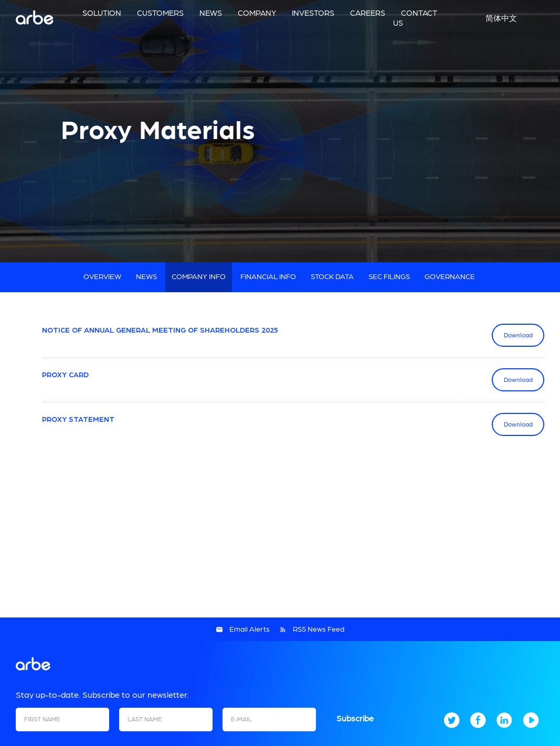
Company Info (199, 277)
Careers (368, 13)
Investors (313, 13)
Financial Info (268, 277)
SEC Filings (389, 277)
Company (257, 13)
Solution (102, 13)
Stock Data (332, 277)
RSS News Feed (319, 630)
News (211, 13)
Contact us (415, 18)
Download (524, 335)
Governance (450, 277)
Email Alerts (250, 630)
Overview (102, 277)
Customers (160, 13)
